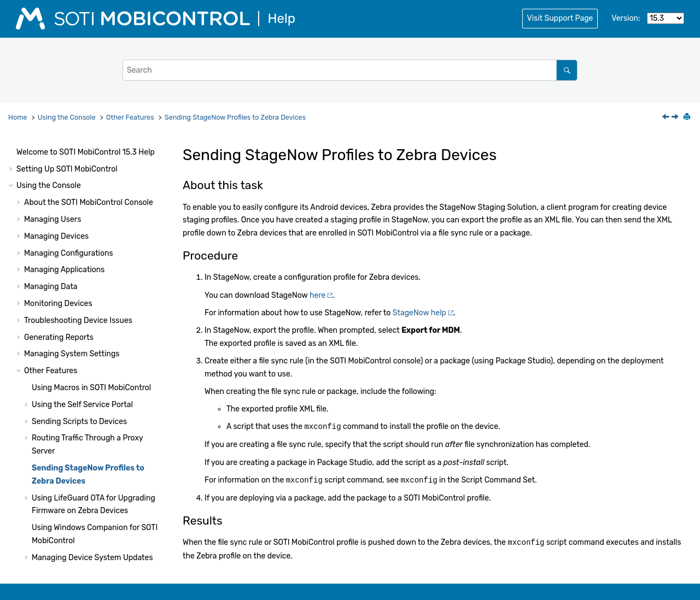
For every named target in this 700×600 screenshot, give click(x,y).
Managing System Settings (72, 151)
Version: (626, 18)
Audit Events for (92, 452)
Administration (74, 536)
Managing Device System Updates (92, 354)
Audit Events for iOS (67, 485)
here (317, 295)
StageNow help (419, 313)
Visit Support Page (560, 18)
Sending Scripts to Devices (79, 218)
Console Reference (89, 502)
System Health (42, 519)
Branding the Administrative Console (97, 388)
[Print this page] (688, 117)
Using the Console (67, 117)
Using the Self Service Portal (82, 201)
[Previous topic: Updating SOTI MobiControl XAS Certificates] (667, 118)
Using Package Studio (55, 552)
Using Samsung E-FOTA (74, 405)
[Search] (567, 70)
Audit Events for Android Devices (90, 468)
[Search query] (350, 70)
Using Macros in (91, 184)
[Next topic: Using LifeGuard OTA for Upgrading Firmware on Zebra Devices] (676, 118)
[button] (20, 151)
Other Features (130, 117)
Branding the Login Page (75, 371)
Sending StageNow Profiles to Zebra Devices (235, 117)
